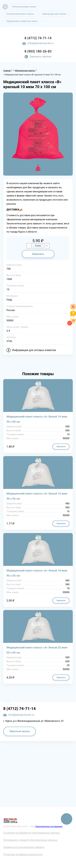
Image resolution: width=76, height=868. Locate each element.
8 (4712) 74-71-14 (38, 38)
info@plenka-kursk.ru (41, 43)
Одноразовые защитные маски (22, 21)
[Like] (73, 309)
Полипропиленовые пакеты (20, 14)
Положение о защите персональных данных (30, 840)
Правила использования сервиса (24, 847)
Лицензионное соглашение (49, 826)
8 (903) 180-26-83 (38, 51)
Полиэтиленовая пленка (24, 7)
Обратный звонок (20, 731)
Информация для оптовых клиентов (34, 350)
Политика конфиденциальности (23, 854)
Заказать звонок (41, 56)
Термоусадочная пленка (54, 14)
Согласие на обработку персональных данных (32, 833)
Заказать (38, 254)
